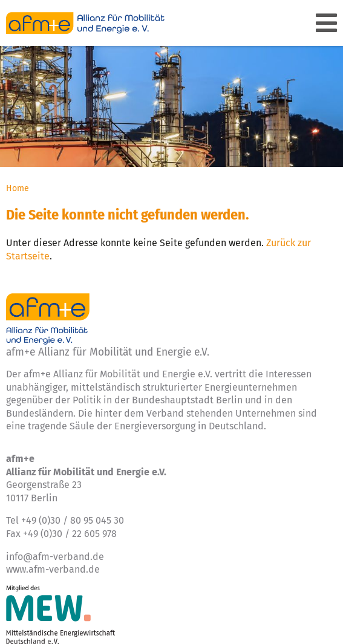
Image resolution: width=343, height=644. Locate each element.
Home (18, 188)
